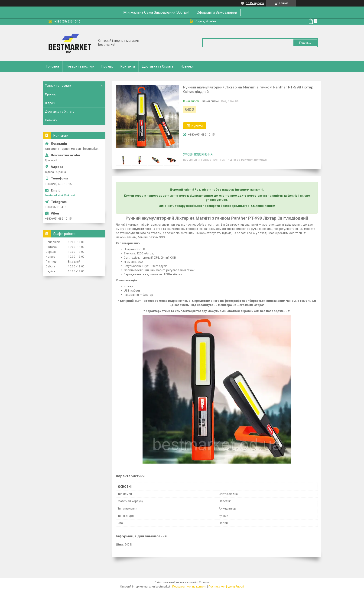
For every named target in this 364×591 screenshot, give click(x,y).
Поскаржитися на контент (189, 587)
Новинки (187, 66)
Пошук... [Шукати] (305, 43)
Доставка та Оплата (158, 66)
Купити (197, 126)
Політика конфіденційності (226, 587)
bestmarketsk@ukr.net (60, 195)
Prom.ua (204, 582)
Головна (53, 66)
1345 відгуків (255, 3)
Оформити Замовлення (217, 12)
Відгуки (50, 103)
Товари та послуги (80, 66)
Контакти (128, 66)
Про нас (107, 66)
